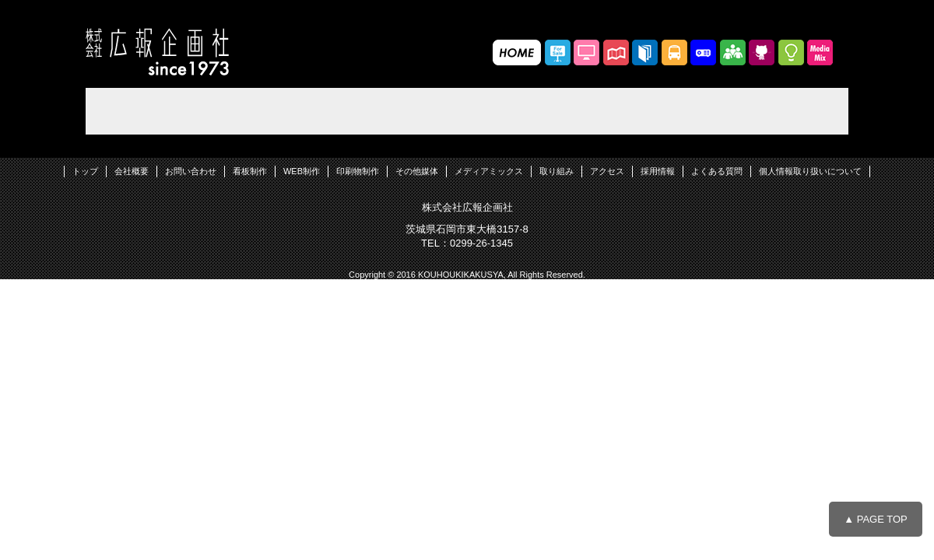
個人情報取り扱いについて (810, 171)
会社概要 (132, 171)
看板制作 (250, 171)
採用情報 (658, 171)
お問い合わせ (191, 171)
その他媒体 (417, 171)
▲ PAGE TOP (876, 519)
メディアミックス (489, 171)
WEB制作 (302, 171)
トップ (85, 171)
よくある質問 (717, 171)
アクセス (607, 171)
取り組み (557, 171)
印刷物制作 (358, 171)
